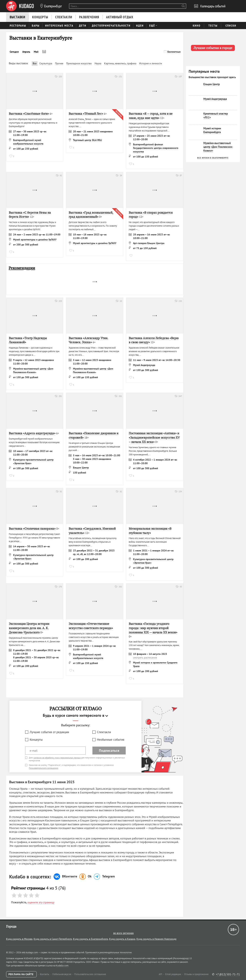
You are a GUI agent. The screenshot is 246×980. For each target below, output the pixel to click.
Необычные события (111, 740)
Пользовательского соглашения (43, 768)
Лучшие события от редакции (49, 732)
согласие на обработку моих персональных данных (57, 758)
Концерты (36, 740)
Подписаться (109, 751)
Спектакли (104, 732)
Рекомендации (22, 268)
